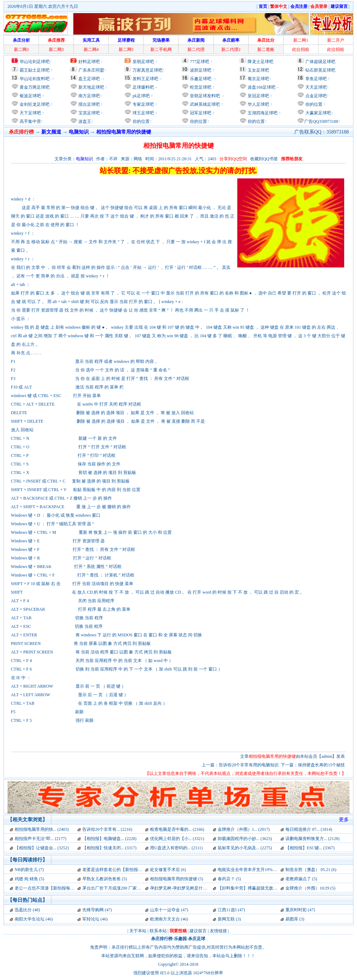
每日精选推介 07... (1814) (309, 829)
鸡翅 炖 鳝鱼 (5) (29, 879)
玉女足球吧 (258, 70)
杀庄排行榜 (162, 939)
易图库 (292, 919)
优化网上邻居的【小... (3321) (177, 839)
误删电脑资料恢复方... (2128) (312, 839)
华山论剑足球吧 (35, 62)
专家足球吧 (143, 104)
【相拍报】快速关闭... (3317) (109, 848)
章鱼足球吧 (316, 79)
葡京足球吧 (258, 79)
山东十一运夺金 (165, 910)
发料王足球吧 (145, 79)
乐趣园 (180, 939)
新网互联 (226, 919)
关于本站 (138, 931)
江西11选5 (227, 910)
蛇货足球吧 (201, 87)
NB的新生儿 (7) (29, 870)
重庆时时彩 (296, 910)
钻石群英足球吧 (320, 70)
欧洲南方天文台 (165, 919)
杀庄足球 (197, 939)
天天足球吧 (315, 87)
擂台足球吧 (89, 104)
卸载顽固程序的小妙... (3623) (245, 839)
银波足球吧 (30, 96)
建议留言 (198, 931)
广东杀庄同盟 (91, 70)
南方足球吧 (89, 96)
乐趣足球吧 (201, 79)
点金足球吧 (315, 96)
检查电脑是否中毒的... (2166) (177, 829)
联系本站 (158, 931)
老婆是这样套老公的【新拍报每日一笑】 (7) (124, 870)
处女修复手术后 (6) (168, 870)
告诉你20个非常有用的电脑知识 (249, 765)
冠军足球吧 (200, 113)
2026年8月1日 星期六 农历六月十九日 (43, 6)
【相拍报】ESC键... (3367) (310, 848)
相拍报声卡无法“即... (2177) (40, 839)
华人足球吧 (258, 104)
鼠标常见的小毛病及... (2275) (245, 848)
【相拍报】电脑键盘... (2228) (109, 839)
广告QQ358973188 (321, 121)
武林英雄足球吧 (204, 104)
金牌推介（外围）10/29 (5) (310, 888)
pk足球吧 (141, 96)
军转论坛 (91, 919)
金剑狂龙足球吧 (34, 104)
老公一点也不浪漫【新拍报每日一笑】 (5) (54, 888)
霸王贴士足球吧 (35, 70)
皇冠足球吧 (258, 96)
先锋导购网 (93, 910)
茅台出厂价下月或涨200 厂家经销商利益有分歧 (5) (130, 888)
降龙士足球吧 (260, 62)
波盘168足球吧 (262, 87)
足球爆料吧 (143, 87)
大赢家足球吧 (318, 113)
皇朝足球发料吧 (204, 96)
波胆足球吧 (201, 70)
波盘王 (84, 121)
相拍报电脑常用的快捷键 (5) (177, 879)
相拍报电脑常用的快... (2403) (42, 829)
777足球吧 (200, 62)
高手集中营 (30, 121)
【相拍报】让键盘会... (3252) (42, 848)
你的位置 (141, 121)
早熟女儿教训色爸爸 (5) (105, 879)
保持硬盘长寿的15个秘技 (321, 765)
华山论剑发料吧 (35, 79)
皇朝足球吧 (143, 62)
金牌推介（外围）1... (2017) (244, 829)
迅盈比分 (23, 910)
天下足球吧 (30, 113)
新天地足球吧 (91, 87)
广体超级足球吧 (320, 62)
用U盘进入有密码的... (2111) (176, 848)
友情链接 (218, 931)
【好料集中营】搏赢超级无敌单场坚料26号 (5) (261, 888)
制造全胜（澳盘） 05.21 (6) (311, 870)
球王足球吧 (143, 113)
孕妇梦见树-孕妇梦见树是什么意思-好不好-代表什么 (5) (202, 888)
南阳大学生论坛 (30, 919)
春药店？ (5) (229, 879)
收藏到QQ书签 (264, 159)
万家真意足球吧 (148, 70)
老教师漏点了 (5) (301, 879)
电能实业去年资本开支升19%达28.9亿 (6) (256, 870)
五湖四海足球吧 (262, 113)
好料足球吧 (89, 62)
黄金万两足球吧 (35, 87)
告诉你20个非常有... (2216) (107, 829)
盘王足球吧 (89, 79)
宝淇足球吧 (89, 113)
